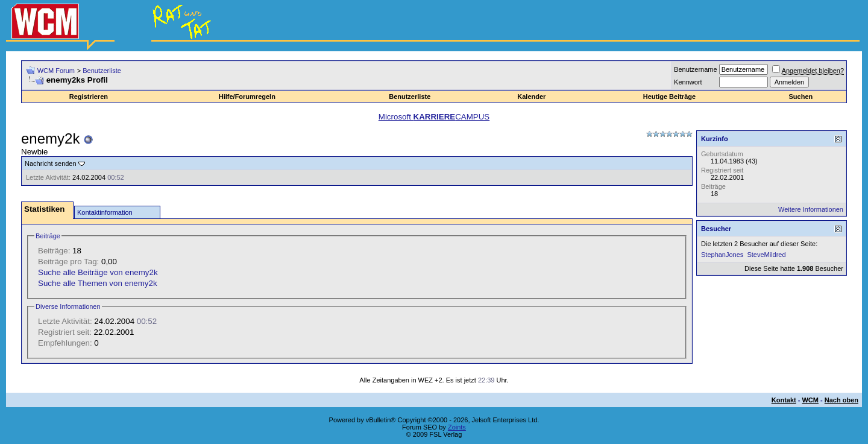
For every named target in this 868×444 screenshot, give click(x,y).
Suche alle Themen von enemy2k (98, 283)
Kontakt (784, 400)
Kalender (531, 97)
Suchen (801, 97)
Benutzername (696, 69)
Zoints (457, 427)
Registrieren (89, 97)
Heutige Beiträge (669, 97)
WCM (810, 400)
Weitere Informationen (811, 209)
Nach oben (841, 400)
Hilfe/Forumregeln (247, 97)
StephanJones (722, 255)
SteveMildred (766, 255)
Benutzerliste (102, 71)
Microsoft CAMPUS (434, 117)
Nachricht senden (51, 163)
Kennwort (688, 82)
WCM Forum (56, 71)
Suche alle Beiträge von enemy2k (98, 272)
